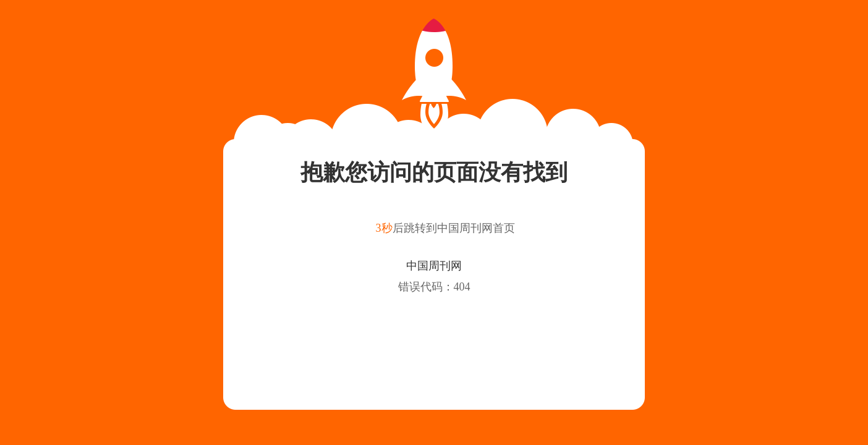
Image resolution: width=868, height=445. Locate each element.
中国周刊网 (434, 266)
